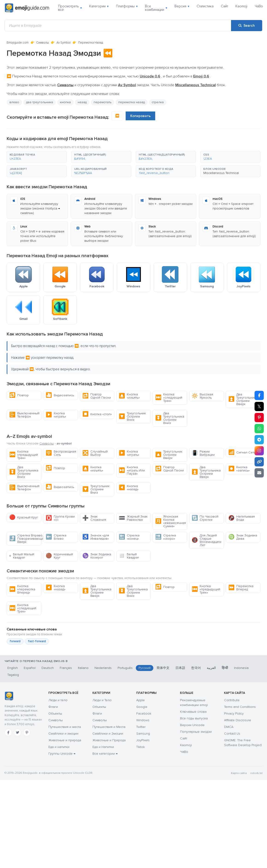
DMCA (229, 727)
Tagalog (13, 675)
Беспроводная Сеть (61, 453)
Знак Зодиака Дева (243, 537)
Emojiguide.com (18, 43)
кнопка (65, 102)
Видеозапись (60, 395)
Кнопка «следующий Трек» (169, 398)
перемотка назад (132, 102)
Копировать (140, 116)
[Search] (247, 26)
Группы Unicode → (62, 754)
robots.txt (256, 773)
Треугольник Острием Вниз (132, 416)
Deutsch (48, 668)
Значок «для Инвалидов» (96, 537)
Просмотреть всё (70, 8)
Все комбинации (156, 8)
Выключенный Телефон (24, 415)
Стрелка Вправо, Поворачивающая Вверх (25, 539)
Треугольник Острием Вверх (169, 455)
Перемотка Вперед (241, 588)
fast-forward (37, 641)
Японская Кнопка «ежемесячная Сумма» (171, 521)
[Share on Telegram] (259, 440)
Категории (99, 6)
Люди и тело (58, 700)
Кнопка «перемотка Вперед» (22, 589)
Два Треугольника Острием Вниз (170, 418)
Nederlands (103, 668)
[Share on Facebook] (259, 395)
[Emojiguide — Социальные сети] (9, 696)
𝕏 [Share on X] (259, 406)
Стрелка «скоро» (166, 537)
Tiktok (141, 747)
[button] (37, 157)
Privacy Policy (234, 714)
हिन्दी (225, 668)
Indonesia (241, 668)
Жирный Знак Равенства (133, 518)
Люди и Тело (102, 700)
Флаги (53, 707)
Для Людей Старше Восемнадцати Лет (206, 540)
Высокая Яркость (202, 396)
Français (66, 668)
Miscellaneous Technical (221, 173)
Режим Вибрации (203, 453)
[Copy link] (259, 462)
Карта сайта (239, 773)
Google (142, 707)
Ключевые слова (193, 712)
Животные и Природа (109, 740)
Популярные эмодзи (196, 732)
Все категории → (105, 754)
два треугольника (40, 102)
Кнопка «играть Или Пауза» (132, 470)
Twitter (141, 727)
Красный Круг (24, 517)
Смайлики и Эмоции (108, 734)
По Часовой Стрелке (205, 518)
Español (30, 668)
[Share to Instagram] (259, 451)
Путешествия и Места (109, 727)
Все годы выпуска (194, 718)
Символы (43, 43)
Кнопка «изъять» (129, 396)
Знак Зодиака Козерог (97, 556)
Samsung (143, 734)
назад (82, 102)
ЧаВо (259, 6)
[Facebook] (8, 733)
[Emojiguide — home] (27, 8)
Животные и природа (65, 740)
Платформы (127, 6)
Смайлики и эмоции (63, 734)
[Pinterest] (27, 733)
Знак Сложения (94, 518)
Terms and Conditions (240, 707)
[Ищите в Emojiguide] (118, 26)
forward (15, 641)
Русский (145, 668)
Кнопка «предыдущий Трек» (24, 455)
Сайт (224, 6)
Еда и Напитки (103, 747)
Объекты (55, 714)
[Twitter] (18, 733)
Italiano (83, 668)
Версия (182, 6)
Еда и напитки (59, 747)
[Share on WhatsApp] (259, 429)
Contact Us (232, 734)
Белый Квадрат (129, 556)
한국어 (196, 668)
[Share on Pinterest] (259, 418)
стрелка (158, 102)
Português (125, 668)
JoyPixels (143, 740)
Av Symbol (64, 43)
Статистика (205, 6)
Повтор (19, 395)
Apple (141, 700)
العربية (211, 668)
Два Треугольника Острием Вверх (243, 399)
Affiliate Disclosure (238, 720)
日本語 (180, 668)
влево (14, 102)
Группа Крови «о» (60, 518)
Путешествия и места (65, 727)
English (13, 668)
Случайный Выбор (95, 453)
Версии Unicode (192, 725)
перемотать (102, 102)
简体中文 (163, 668)
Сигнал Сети (242, 452)
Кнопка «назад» (129, 488)
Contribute (232, 700)
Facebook (144, 714)
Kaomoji (241, 6)
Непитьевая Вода (242, 518)
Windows (143, 720)
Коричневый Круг (59, 556)
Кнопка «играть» (56, 415)
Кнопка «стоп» (97, 414)
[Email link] (259, 473)
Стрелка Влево (56, 537)
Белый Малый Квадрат (22, 556)
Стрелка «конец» (129, 537)
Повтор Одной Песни (97, 396)
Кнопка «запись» (239, 469)
